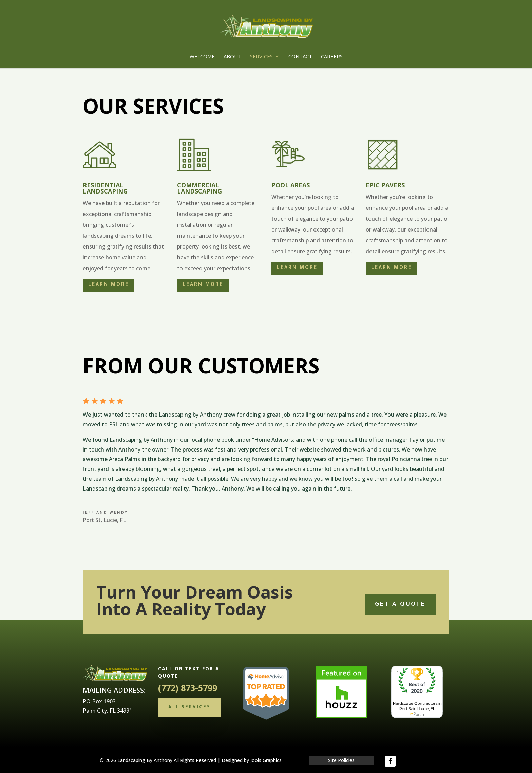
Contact (300, 57)
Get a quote (400, 605)
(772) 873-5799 (188, 688)
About (232, 57)
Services (261, 57)
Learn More (109, 285)
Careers (332, 57)
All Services (189, 708)
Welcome (202, 57)
